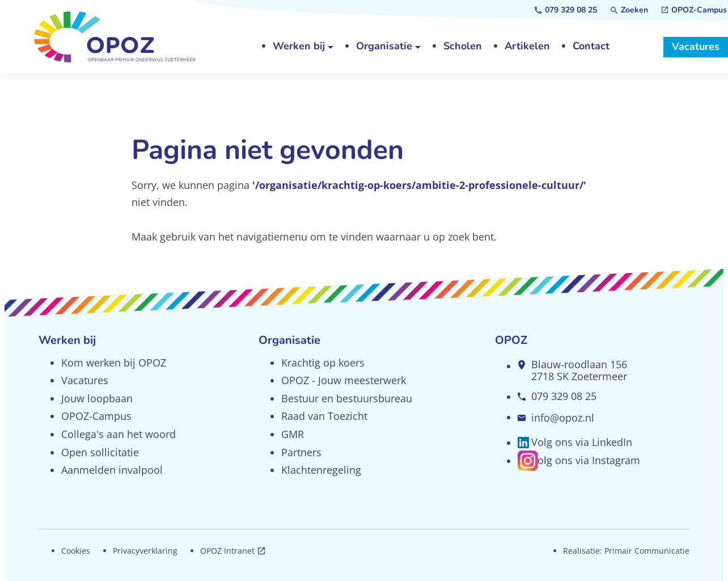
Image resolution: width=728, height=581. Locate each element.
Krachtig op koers (323, 363)
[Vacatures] (696, 47)
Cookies (76, 551)
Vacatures (85, 380)
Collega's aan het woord (118, 434)
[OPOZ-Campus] (694, 10)
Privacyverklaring (145, 551)
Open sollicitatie (100, 452)
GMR (293, 434)
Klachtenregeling (321, 470)
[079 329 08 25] (566, 10)
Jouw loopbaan (97, 398)
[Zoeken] (629, 10)
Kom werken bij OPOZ (114, 363)
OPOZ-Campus (96, 416)
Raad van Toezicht (324, 416)
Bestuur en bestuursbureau (347, 398)
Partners (301, 452)
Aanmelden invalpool (112, 470)
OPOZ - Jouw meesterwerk (344, 380)
